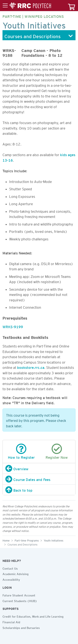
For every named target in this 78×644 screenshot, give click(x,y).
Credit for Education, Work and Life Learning (33, 616)
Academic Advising (15, 573)
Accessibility (11, 579)
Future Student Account (19, 595)
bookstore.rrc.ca (31, 367)
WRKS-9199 (13, 326)
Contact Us (10, 568)
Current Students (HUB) (20, 600)
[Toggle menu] (27, 6)
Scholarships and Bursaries (21, 627)
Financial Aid (11, 622)
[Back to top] (39, 490)
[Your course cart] (72, 6)
